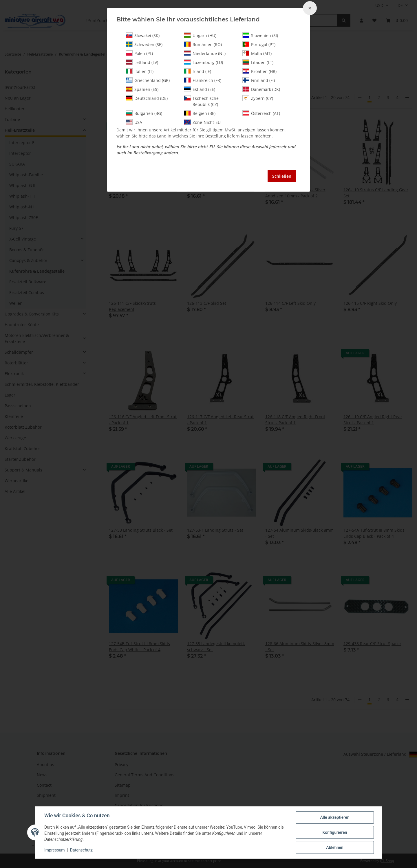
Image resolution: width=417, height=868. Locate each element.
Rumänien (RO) (203, 44)
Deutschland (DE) (147, 98)
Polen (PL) (139, 53)
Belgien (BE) (200, 113)
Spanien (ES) (142, 89)
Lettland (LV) (142, 62)
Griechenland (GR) (148, 80)
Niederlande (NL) (205, 53)
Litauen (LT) (258, 62)
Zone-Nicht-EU (202, 122)
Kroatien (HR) (259, 71)
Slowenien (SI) (260, 35)
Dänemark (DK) (261, 89)
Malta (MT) (257, 53)
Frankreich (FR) (203, 80)
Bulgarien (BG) (144, 113)
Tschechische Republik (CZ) (201, 101)
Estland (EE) (200, 89)
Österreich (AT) (261, 113)
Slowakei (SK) (143, 35)
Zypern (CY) (258, 98)
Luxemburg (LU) (203, 62)
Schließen (282, 176)
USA (134, 122)
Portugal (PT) (259, 44)
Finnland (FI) (259, 80)
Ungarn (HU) (200, 35)
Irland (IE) (197, 71)
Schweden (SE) (144, 44)
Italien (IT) (140, 71)
